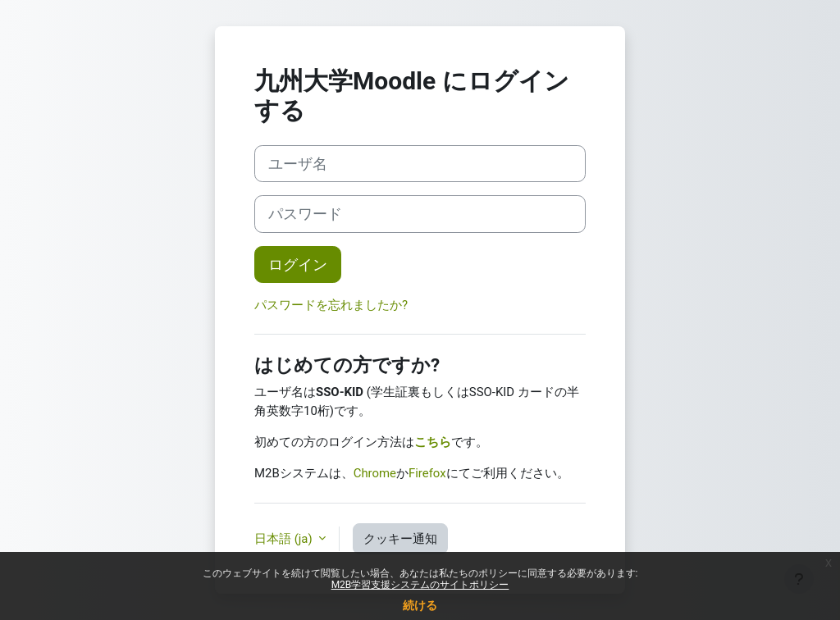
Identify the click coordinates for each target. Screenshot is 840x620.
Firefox (427, 473)
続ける (420, 605)
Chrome (375, 473)
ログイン (298, 264)
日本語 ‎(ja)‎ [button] (285, 539)
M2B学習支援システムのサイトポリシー (420, 585)
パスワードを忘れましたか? (331, 305)
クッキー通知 (400, 539)
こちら (433, 442)
